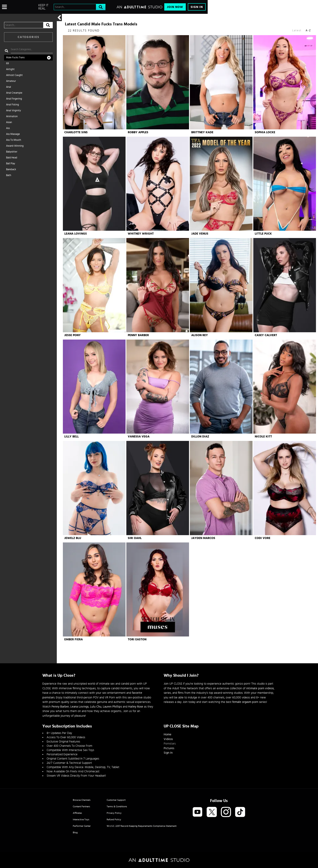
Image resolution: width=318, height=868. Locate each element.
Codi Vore (263, 538)
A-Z (308, 31)
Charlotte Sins (76, 132)
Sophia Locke (265, 132)
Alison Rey (200, 335)
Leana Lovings (76, 234)
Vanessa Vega (139, 437)
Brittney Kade (202, 132)
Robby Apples (138, 132)
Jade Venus (200, 234)
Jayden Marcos (203, 538)
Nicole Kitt (263, 437)
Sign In (197, 7)
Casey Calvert (266, 335)
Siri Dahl (135, 538)
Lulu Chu (96, 707)
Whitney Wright (141, 234)
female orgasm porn (245, 702)
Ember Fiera (74, 639)
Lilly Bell (71, 437)
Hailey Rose (136, 707)
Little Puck (263, 234)
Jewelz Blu (73, 538)
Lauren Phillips (112, 707)
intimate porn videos (260, 688)
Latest (297, 31)
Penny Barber (138, 335)
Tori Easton (137, 639)
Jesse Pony (73, 335)
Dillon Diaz (200, 437)
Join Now (175, 7)
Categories (28, 37)
